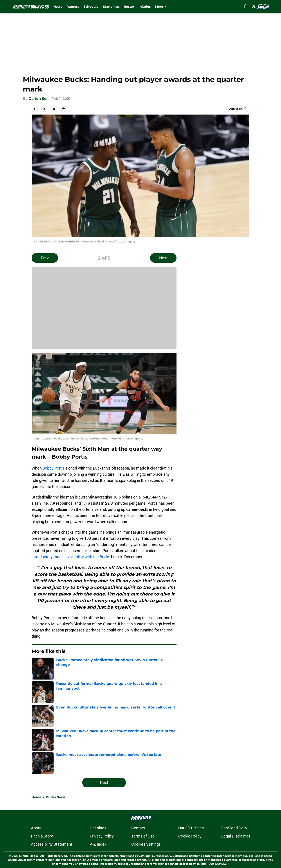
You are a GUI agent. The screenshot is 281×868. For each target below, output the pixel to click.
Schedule (91, 7)
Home (36, 797)
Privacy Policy (102, 836)
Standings (111, 7)
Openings (98, 828)
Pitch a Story (42, 836)
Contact (138, 828)
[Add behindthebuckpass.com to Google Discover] (238, 109)
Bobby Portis (54, 468)
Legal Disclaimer (236, 836)
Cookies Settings (146, 844)
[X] (254, 6)
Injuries (145, 7)
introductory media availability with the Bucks (71, 557)
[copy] (64, 109)
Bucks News (56, 797)
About (36, 828)
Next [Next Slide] (163, 258)
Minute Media (28, 856)
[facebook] (245, 6)
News (58, 7)
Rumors (73, 7)
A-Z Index (98, 844)
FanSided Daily (234, 828)
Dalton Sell (39, 99)
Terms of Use (143, 836)
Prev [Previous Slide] (45, 258)
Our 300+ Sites (191, 828)
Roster (129, 7)
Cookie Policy (190, 836)
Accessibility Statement (52, 844)
